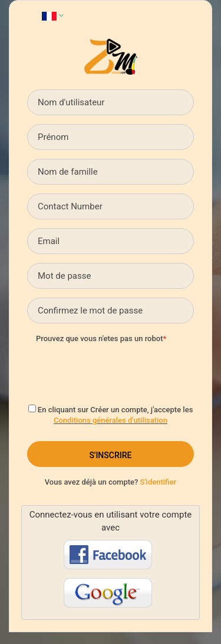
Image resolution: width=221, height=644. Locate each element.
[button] (53, 15)
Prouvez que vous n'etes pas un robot (99, 338)
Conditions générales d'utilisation (111, 420)
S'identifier (159, 482)
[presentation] (126, 371)
